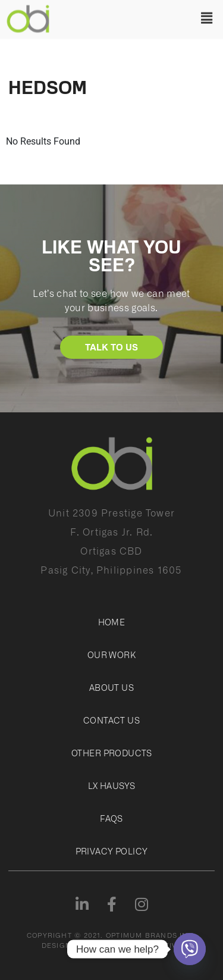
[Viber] (190, 949)
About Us (111, 687)
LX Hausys (112, 785)
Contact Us (111, 720)
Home (112, 622)
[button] (139, 17)
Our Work (111, 655)
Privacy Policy (112, 851)
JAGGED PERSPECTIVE (139, 945)
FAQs (111, 818)
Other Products (111, 753)
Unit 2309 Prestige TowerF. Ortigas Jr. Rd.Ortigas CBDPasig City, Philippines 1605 (111, 541)
